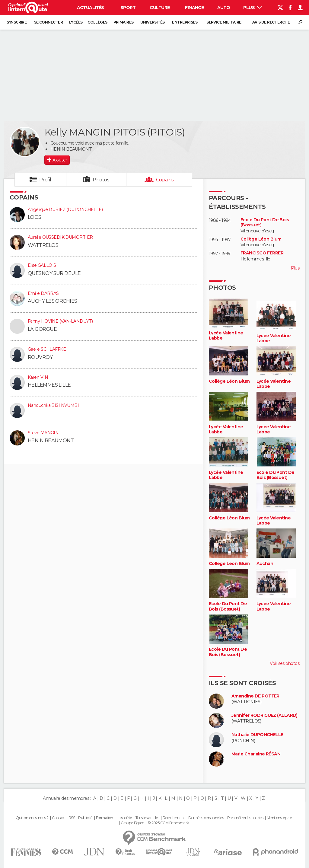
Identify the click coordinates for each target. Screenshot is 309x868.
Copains (165, 180)
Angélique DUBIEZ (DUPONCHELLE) (65, 209)
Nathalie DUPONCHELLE (257, 735)
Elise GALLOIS (42, 265)
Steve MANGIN (43, 433)
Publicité (85, 818)
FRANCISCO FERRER (262, 253)
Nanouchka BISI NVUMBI (53, 405)
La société (124, 818)
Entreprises (185, 22)
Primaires (124, 22)
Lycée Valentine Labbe (226, 336)
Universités (153, 22)
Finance (194, 8)
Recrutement (174, 818)
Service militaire (224, 22)
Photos (101, 180)
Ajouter (60, 160)
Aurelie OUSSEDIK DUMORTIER (60, 237)
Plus (252, 8)
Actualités (91, 8)
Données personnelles (206, 818)
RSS (72, 818)
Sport (128, 8)
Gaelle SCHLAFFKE (47, 349)
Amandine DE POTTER (255, 696)
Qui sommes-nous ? (32, 818)
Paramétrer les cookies (245, 818)
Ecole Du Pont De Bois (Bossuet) (265, 223)
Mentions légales (280, 818)
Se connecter (48, 22)
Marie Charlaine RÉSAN (256, 754)
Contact (58, 818)
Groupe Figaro (132, 823)
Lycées (76, 22)
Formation (105, 818)
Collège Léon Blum (261, 239)
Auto (224, 8)
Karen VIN (38, 377)
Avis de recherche (271, 22)
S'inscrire (17, 22)
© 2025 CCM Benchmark (168, 823)
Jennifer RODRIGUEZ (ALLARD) (264, 715)
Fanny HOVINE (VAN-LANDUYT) (60, 321)
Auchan (265, 564)
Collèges (97, 22)
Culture (160, 8)
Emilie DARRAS (43, 293)
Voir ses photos (285, 663)
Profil (45, 180)
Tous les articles (147, 818)
